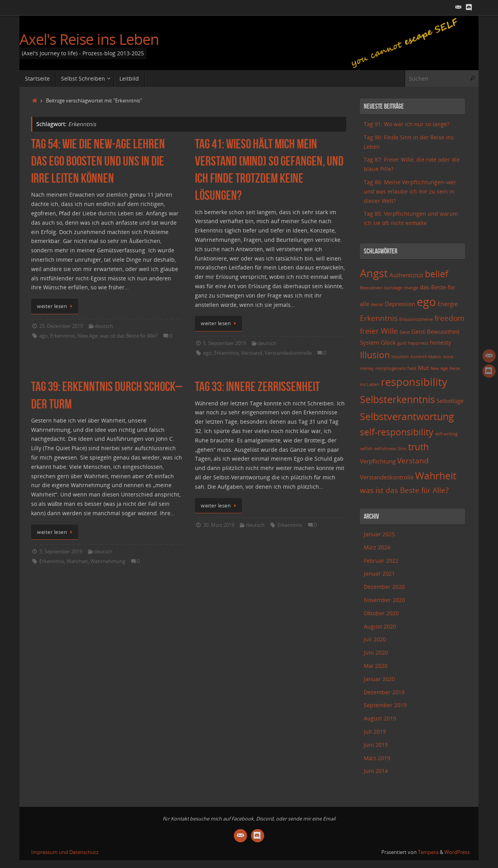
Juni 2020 (376, 652)
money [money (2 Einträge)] (367, 368)
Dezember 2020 (384, 587)
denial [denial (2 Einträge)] (377, 305)
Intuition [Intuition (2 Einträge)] (400, 357)
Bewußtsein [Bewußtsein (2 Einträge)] (371, 288)
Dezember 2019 (384, 692)
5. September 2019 (224, 343)
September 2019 (385, 705)
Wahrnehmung (108, 561)
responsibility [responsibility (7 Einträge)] (414, 382)
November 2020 (384, 600)
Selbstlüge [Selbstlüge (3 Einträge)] (450, 401)
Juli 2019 (375, 732)
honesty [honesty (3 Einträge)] (441, 342)
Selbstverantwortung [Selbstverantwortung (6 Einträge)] (407, 416)
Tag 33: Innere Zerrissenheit (257, 386)
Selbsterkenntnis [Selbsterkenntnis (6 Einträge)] (397, 399)
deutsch (104, 326)
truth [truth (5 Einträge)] (418, 447)
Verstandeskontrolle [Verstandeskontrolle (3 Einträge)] (387, 477)
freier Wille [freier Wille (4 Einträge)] (379, 331)
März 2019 (377, 758)
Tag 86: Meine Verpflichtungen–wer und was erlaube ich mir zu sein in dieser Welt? (410, 191)
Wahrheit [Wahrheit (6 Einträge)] (436, 475)
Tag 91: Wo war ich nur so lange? (407, 124)
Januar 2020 (379, 679)
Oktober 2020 (381, 613)
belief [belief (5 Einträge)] (437, 274)
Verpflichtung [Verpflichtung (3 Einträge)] (378, 461)
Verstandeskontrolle (288, 353)
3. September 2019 (61, 552)
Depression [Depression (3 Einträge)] (400, 304)
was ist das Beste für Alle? (129, 336)
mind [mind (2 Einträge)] (448, 357)
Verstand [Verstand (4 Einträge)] (413, 460)
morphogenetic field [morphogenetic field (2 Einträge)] (396, 368)
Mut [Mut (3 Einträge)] (423, 368)
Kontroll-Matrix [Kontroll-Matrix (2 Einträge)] (426, 357)
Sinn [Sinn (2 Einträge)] (402, 449)
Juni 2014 (376, 771)
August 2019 (380, 718)
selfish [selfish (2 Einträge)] (366, 449)
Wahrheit (77, 561)
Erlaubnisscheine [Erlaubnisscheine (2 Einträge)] (416, 319)
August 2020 (380, 626)
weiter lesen (56, 306)
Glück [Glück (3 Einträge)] (388, 342)
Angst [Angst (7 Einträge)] (374, 273)
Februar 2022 (381, 561)
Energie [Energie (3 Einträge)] (448, 304)
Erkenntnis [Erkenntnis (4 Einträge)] (379, 318)
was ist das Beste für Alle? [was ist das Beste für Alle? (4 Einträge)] (404, 490)
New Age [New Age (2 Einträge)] (439, 368)
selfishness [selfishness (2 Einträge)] (385, 449)
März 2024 (377, 547)
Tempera (428, 852)
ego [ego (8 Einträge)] (426, 302)
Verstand (252, 353)
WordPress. (458, 852)
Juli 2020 (375, 639)
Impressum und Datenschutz (65, 852)
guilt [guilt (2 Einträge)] (402, 343)
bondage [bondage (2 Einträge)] (393, 288)
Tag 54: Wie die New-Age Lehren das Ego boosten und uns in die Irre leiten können (98, 161)
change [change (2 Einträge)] (411, 288)
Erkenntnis (63, 336)
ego (44, 336)
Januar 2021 (379, 573)
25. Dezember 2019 (61, 326)
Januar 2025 (379, 534)
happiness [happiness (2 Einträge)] (418, 343)
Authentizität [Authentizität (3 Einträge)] (406, 275)
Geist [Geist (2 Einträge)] (405, 332)
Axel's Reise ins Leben (89, 39)
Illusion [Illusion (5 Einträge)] (375, 355)
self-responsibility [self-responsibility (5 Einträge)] (397, 432)
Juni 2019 (376, 745)
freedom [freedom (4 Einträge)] (450, 318)
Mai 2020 (376, 666)
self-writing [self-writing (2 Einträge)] (446, 434)
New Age (88, 336)
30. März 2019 (219, 525)
